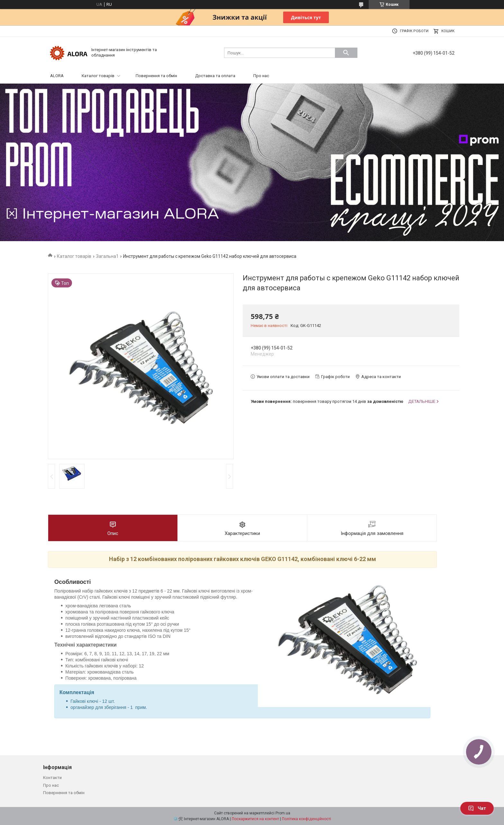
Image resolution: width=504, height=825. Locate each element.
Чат (477, 808)
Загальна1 (107, 256)
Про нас (261, 76)
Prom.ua (283, 813)
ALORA (57, 76)
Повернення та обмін (156, 76)
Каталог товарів (98, 76)
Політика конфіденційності (306, 819)
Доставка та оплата (215, 76)
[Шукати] (346, 53)
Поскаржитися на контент (255, 819)
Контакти (52, 778)
